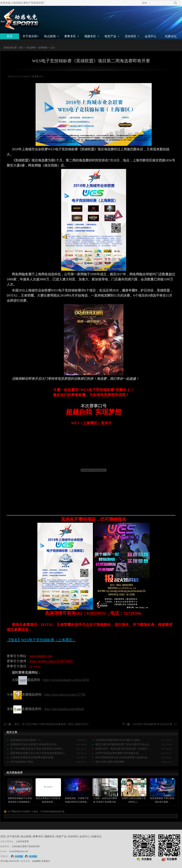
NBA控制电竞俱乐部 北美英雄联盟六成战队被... (122, 757)
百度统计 (46, 861)
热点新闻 (50, 36)
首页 (10, 36)
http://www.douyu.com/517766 (65, 695)
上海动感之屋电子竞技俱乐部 (25, 846)
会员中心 (151, 36)
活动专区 (130, 36)
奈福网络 (36, 861)
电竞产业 (110, 36)
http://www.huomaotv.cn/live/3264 (66, 680)
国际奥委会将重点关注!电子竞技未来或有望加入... (38, 753)
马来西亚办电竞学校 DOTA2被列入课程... (118, 740)
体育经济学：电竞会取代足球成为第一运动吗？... (123, 749)
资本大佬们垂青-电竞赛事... (111, 762)
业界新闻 (43, 48)
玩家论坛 (171, 36)
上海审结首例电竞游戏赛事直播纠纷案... (33, 757)
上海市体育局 (22, 841)
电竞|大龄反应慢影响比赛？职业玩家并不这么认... (123, 744)
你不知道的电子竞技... (23, 762)
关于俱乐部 (30, 36)
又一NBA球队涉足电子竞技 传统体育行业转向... (37, 749)
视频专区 (90, 36)
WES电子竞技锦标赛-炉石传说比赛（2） (156, 724)
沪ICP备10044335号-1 (11, 861)
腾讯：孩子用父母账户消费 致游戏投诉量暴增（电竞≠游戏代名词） (52, 724)
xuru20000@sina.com (19, 851)
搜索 (175, 3)
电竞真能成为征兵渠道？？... (26, 740)
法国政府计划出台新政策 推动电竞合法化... (34, 744)
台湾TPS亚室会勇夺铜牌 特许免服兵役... (118, 753)
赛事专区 (70, 36)
